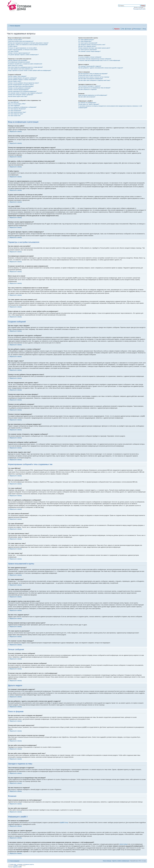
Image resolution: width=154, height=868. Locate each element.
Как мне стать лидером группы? (87, 46)
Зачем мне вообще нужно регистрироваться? (21, 41)
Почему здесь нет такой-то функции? (89, 104)
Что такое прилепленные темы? (17, 112)
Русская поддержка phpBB (15, 867)
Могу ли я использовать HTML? (17, 104)
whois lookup (124, 844)
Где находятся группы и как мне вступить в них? (92, 45)
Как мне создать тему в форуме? (17, 76)
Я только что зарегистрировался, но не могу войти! (22, 48)
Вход (145, 29)
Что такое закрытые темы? (16, 114)
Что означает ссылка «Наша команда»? (90, 51)
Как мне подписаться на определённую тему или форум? (94, 88)
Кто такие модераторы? (85, 41)
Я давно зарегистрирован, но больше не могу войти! (23, 50)
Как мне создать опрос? (15, 81)
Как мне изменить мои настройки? (18, 60)
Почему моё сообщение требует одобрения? (21, 95)
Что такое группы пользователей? (88, 43)
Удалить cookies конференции (121, 861)
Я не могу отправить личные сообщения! (90, 57)
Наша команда (107, 861)
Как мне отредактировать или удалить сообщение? (22, 78)
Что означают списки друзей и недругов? (90, 66)
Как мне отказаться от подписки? (88, 89)
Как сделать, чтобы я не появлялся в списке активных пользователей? (28, 45)
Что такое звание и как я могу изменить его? (21, 69)
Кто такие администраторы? (86, 40)
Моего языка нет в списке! (15, 65)
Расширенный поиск (139, 9)
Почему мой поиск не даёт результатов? (90, 75)
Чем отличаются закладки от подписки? (90, 86)
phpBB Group (64, 823)
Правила (117, 29)
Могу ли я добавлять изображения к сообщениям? (22, 107)
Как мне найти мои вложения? (87, 97)
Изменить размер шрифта (144, 25)
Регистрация (137, 29)
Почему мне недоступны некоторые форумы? (21, 86)
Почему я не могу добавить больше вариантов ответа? (23, 83)
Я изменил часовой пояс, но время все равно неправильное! (25, 64)
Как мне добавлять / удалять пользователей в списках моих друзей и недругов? (101, 68)
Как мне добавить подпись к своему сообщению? (22, 80)
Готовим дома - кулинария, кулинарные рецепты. (22, 864)
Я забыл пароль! (13, 46)
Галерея (129, 29)
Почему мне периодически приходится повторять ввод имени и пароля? (28, 43)
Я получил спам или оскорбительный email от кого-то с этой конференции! (99, 60)
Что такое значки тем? (14, 116)
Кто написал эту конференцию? (87, 103)
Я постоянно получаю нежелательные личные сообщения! (95, 59)
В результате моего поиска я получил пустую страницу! (94, 77)
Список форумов (15, 26)
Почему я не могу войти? (15, 40)
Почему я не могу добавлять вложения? (19, 88)
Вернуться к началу (16, 131)
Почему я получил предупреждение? (18, 90)
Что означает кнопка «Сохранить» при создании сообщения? (25, 93)
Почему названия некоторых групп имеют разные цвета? (94, 48)
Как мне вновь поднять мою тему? (18, 96)
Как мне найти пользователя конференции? (91, 79)
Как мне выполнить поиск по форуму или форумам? (93, 74)
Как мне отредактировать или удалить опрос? (21, 85)
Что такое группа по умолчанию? (88, 50)
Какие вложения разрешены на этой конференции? (93, 95)
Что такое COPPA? (13, 51)
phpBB (16, 866)
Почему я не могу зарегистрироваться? (19, 53)
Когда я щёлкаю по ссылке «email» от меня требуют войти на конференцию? (30, 70)
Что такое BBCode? (14, 102)
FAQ (123, 29)
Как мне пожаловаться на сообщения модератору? (22, 91)
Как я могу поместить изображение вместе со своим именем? (25, 67)
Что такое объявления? (15, 111)
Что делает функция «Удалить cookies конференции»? (23, 55)
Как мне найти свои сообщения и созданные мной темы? (94, 80)
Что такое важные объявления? (17, 109)
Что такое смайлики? (14, 105)
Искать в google (139, 7)
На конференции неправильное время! (19, 62)
